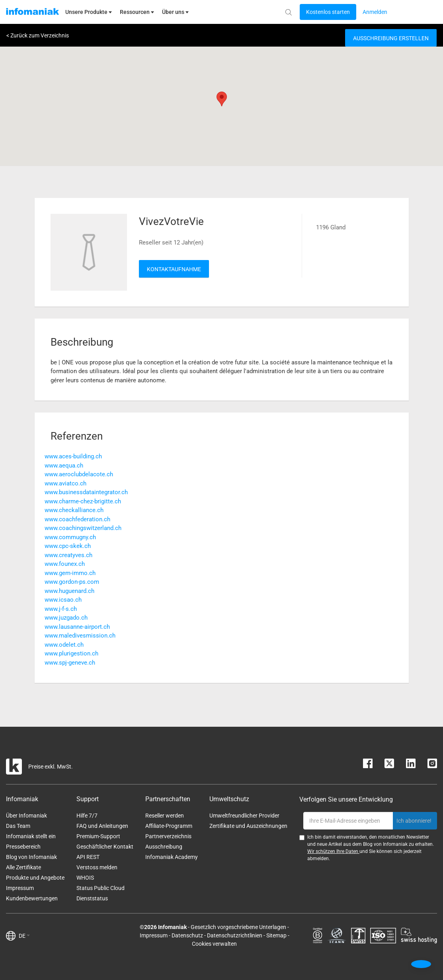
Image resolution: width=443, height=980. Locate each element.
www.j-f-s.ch (61, 609)
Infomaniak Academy (172, 857)
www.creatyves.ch (68, 555)
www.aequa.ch (64, 466)
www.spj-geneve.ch (70, 663)
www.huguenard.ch (69, 591)
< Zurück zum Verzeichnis (38, 35)
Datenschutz (187, 935)
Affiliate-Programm (169, 826)
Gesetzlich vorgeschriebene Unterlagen (238, 927)
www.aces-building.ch (73, 456)
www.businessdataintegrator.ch (86, 492)
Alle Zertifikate (23, 867)
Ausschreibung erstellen (391, 38)
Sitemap (276, 935)
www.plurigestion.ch (71, 653)
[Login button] (328, 12)
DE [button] (24, 936)
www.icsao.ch (63, 600)
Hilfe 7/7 (87, 816)
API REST (88, 857)
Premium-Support (98, 836)
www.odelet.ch (64, 645)
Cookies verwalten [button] (214, 944)
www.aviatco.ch (65, 483)
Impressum (20, 888)
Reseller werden (165, 816)
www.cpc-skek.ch (68, 546)
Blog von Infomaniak (31, 857)
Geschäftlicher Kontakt (105, 847)
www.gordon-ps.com (72, 582)
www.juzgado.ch (66, 618)
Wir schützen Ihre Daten (333, 851)
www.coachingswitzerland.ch (83, 528)
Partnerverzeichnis (168, 836)
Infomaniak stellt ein (31, 836)
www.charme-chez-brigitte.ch (83, 501)
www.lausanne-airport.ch (77, 627)
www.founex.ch (65, 564)
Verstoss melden (97, 867)
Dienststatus (92, 898)
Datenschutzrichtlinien (235, 935)
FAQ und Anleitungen (102, 826)
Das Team (18, 826)
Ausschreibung (164, 847)
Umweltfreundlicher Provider (244, 816)
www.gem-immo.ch (70, 573)
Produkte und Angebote (35, 878)
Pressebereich (23, 847)
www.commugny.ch (70, 537)
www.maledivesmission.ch (80, 636)
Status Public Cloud (101, 888)
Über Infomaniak (26, 816)
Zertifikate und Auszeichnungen (248, 826)
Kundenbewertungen (32, 898)
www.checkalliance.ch (74, 510)
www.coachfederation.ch (77, 519)
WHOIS (85, 878)
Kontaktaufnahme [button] (174, 269)
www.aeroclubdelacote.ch (79, 474)
